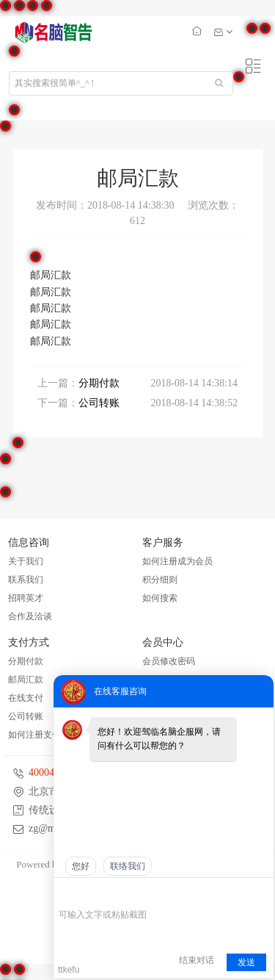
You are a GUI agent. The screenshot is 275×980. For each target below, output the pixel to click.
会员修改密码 (169, 661)
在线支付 (26, 698)
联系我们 (26, 580)
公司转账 (99, 403)
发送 (246, 962)
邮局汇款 (26, 680)
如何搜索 (160, 598)
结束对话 (197, 960)
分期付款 (99, 383)
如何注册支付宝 (39, 735)
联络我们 (128, 866)
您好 (81, 866)
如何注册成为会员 (177, 561)
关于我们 (26, 561)
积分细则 (160, 580)
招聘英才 (26, 598)
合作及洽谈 (30, 616)
